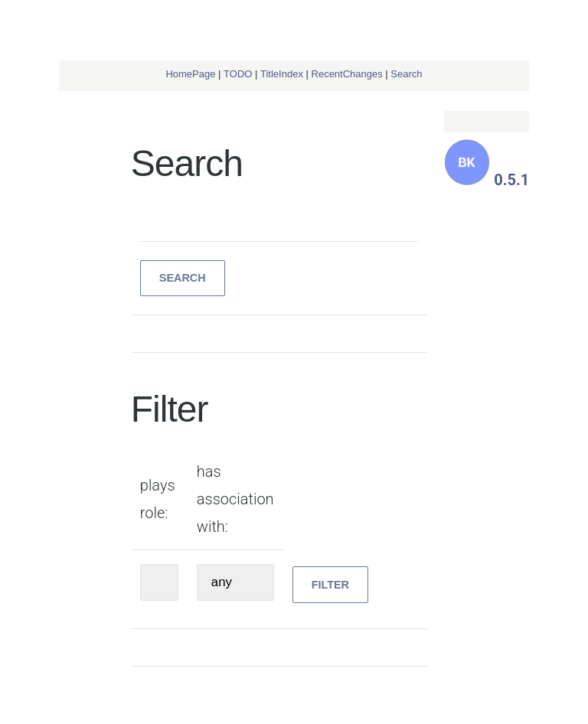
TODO (238, 74)
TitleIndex (282, 74)
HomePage (190, 74)
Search (406, 74)
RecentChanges (347, 74)
